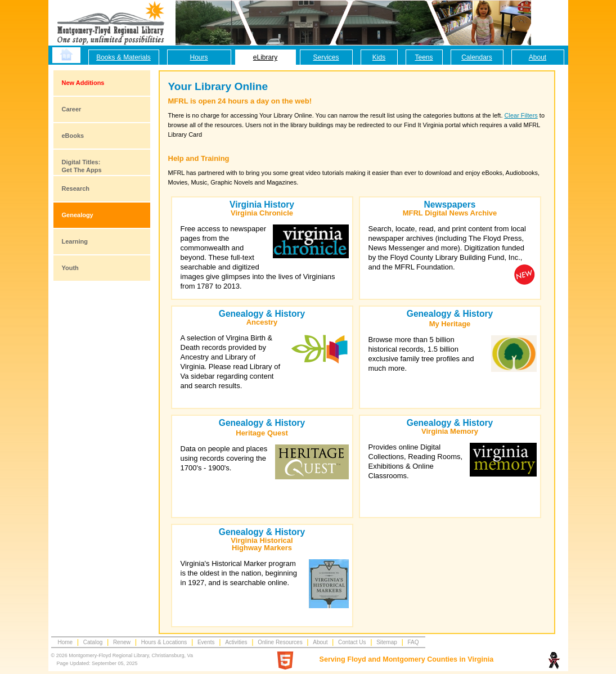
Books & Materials (123, 57)
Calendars (477, 57)
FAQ (413, 642)
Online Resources (280, 642)
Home (66, 642)
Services (326, 57)
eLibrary (265, 57)
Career (72, 109)
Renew (122, 642)
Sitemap (387, 642)
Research (76, 188)
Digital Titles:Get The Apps (82, 166)
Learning (75, 241)
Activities (236, 642)
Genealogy (78, 215)
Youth (70, 268)
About (538, 57)
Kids (379, 57)
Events (206, 642)
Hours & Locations (164, 642)
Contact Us (352, 642)
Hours (199, 57)
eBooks (73, 136)
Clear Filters (521, 115)
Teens (424, 57)
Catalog (93, 642)
